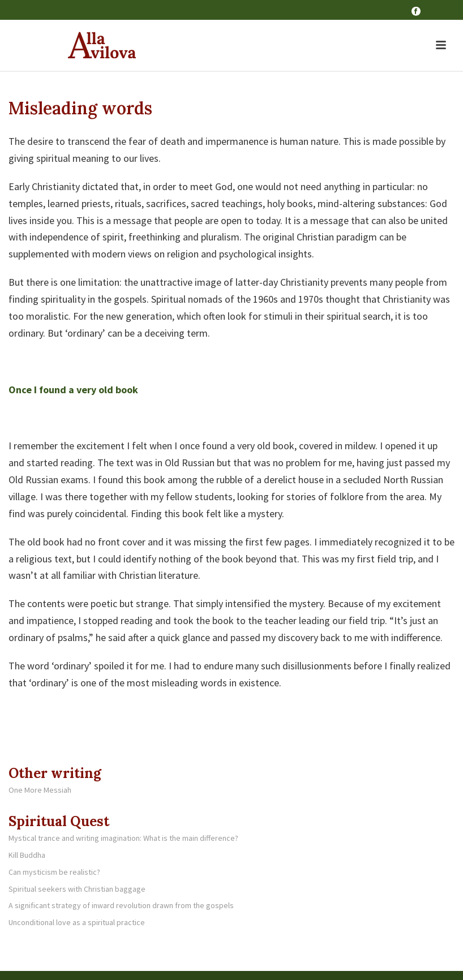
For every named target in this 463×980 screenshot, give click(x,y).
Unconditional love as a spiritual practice (77, 922)
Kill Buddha (27, 855)
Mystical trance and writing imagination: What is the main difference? (123, 838)
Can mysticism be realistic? (54, 872)
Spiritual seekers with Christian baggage (77, 889)
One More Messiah (40, 790)
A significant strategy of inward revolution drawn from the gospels (121, 905)
